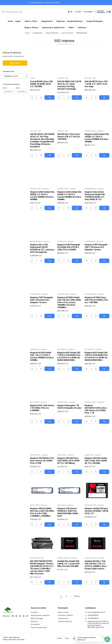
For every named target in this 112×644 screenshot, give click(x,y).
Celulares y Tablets (65, 615)
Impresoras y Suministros (54, 27)
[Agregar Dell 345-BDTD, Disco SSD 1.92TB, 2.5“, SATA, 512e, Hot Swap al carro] (104, 97)
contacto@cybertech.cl (95, 612)
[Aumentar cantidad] (41, 97)
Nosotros (34, 621)
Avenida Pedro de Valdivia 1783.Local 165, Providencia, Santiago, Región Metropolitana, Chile (97, 624)
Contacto (34, 612)
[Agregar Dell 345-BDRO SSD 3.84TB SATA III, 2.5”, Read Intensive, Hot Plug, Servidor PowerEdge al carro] (77, 97)
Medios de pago (37, 618)
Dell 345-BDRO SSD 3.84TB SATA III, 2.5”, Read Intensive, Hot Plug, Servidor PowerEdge (69, 85)
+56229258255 (92, 615)
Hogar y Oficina (32, 27)
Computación (48, 21)
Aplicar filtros (15, 63)
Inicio (10, 21)
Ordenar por (8, 71)
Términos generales (39, 627)
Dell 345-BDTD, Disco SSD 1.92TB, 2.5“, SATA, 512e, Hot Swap (96, 84)
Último (77, 596)
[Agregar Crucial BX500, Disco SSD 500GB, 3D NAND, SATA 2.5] (50, 97)
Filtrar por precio (15, 84)
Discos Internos (68, 33)
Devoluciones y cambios (40, 615)
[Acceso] (89, 12)
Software (83, 27)
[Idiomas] (71, 12)
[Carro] (108, 12)
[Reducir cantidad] (32, 97)
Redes (72, 27)
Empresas (61, 21)
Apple (19, 21)
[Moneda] (79, 12)
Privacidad (35, 624)
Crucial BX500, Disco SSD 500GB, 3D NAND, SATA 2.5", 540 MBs (41, 84)
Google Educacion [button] (76, 21)
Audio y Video (32, 21)
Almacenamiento (52, 33)
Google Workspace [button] (95, 21)
